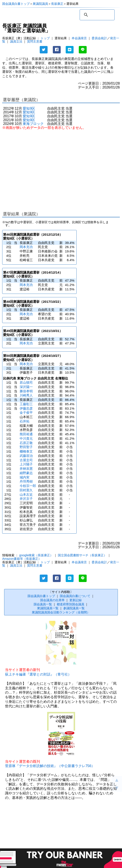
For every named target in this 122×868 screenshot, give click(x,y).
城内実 (25, 477)
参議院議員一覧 (74, 608)
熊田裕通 (26, 434)
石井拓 (25, 421)
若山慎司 (26, 382)
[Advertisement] (61, 168)
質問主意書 (35, 41)
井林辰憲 (26, 469)
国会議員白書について (75, 596)
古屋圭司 (26, 460)
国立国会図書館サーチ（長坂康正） (82, 555)
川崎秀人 (26, 395)
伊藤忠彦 (26, 408)
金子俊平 (26, 413)
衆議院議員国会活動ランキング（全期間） (61, 612)
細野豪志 (26, 473)
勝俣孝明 (26, 391)
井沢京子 (26, 499)
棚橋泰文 (26, 451)
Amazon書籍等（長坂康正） (22, 559)
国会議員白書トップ (16, 4)
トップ (45, 38)
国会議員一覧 (43, 604)
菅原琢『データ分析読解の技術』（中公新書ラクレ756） (50, 766)
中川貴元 (26, 438)
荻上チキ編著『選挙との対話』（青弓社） (38, 674)
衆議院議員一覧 (48, 608)
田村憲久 (26, 490)
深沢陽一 (26, 387)
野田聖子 (26, 447)
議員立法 (16, 41)
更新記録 (76, 600)
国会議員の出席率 (52, 600)
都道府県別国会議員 (70, 604)
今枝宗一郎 (28, 486)
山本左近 (26, 494)
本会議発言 (79, 38)
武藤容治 (26, 456)
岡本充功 (26, 247)
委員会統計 (99, 38)
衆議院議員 (40, 4)
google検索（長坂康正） (36, 555)
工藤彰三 (26, 404)
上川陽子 (26, 464)
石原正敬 (26, 443)
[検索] (96, 15)
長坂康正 (57, 4)
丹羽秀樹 (26, 481)
